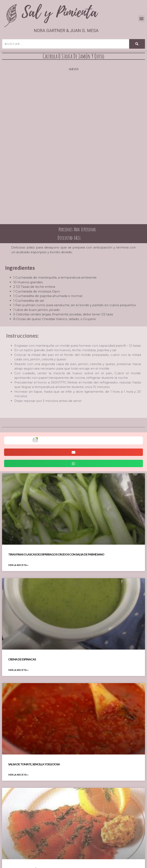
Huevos (73, 69)
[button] (142, 19)
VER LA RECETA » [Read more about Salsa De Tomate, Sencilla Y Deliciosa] (18, 775)
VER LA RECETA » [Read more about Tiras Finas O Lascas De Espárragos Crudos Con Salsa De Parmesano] (18, 565)
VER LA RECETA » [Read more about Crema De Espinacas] (18, 670)
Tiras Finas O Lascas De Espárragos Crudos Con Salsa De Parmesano (56, 554)
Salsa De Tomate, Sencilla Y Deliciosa (34, 764)
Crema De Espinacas (22, 659)
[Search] (137, 44)
